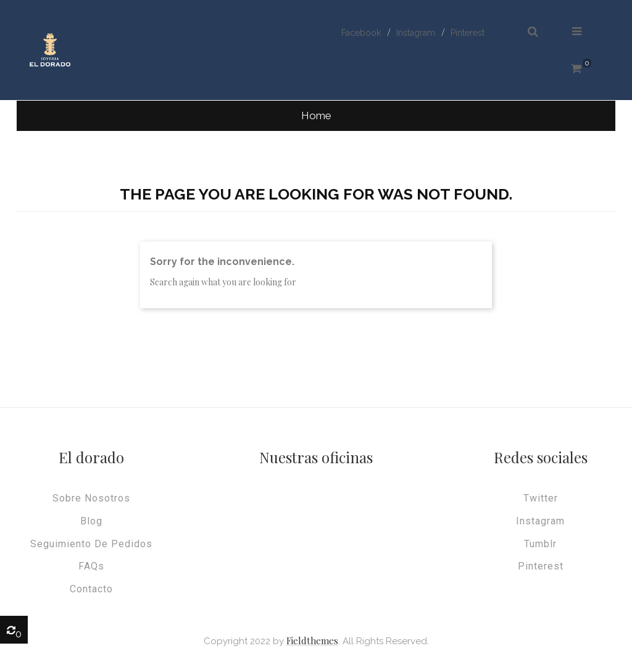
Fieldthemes (312, 640)
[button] (533, 32)
